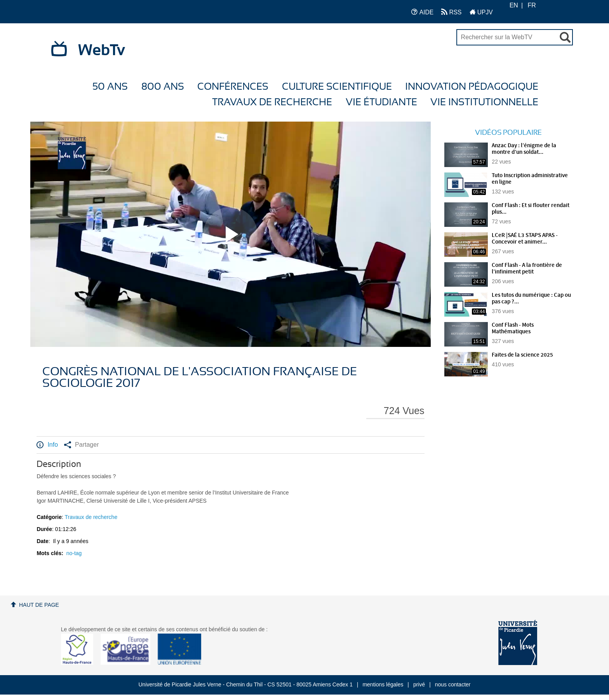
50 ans (110, 87)
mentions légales (383, 684)
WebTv (102, 50)
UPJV (481, 12)
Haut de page (39, 605)
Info (47, 445)
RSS (451, 12)
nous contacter (453, 684)
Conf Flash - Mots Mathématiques (513, 328)
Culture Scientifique (337, 87)
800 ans (163, 87)
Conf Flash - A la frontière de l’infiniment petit (527, 269)
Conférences (233, 87)
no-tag (74, 553)
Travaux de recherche (272, 102)
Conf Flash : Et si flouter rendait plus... (531, 209)
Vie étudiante (381, 102)
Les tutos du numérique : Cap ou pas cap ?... (531, 299)
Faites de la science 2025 (522, 355)
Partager (81, 445)
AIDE (422, 12)
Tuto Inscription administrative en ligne (530, 179)
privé (419, 684)
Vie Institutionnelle (484, 102)
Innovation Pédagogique (472, 87)
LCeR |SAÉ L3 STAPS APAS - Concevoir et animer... (525, 239)
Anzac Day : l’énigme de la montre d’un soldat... (524, 149)
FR (532, 5)
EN (514, 5)
